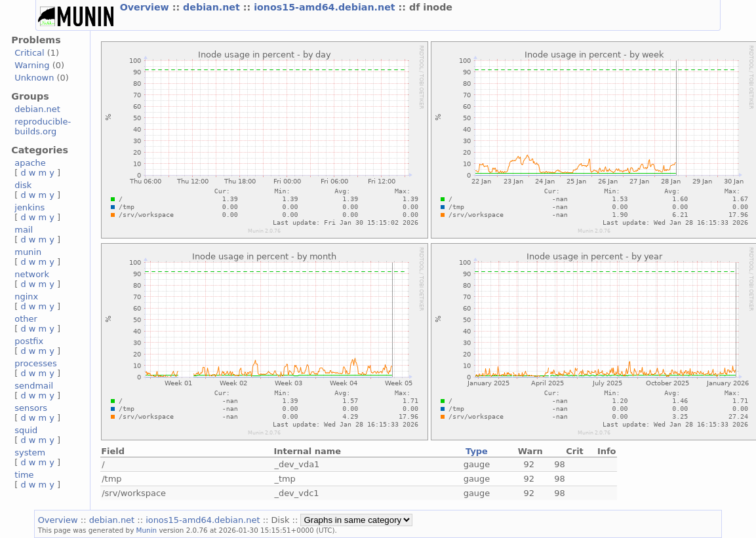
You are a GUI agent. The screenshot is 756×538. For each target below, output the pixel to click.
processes (36, 363)
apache (30, 163)
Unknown (34, 78)
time (24, 475)
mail (24, 230)
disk (23, 185)
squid (26, 430)
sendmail (34, 386)
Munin (147, 530)
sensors (31, 408)
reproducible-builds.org (43, 126)
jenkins (30, 207)
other (26, 319)
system (30, 452)
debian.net (213, 7)
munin (28, 252)
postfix (29, 341)
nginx (26, 297)
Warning (32, 65)
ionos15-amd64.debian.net (326, 7)
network (32, 274)
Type (477, 451)
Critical (29, 53)
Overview (146, 7)
